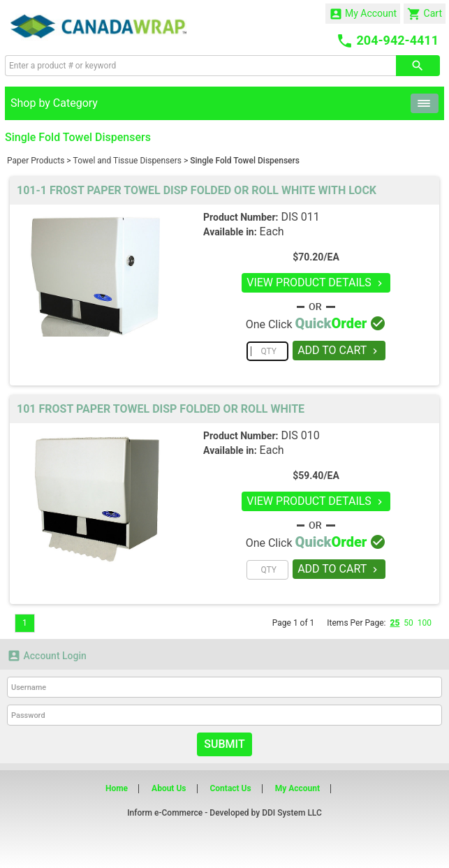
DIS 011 (300, 217)
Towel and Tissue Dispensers (127, 161)
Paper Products (36, 161)
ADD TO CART (339, 350)
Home (117, 788)
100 (425, 623)
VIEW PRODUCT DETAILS (316, 282)
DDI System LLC (292, 813)
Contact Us (230, 788)
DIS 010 (300, 435)
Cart (425, 14)
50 (408, 623)
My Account (363, 14)
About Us (169, 788)
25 (395, 623)
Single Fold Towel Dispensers (245, 161)
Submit (224, 744)
